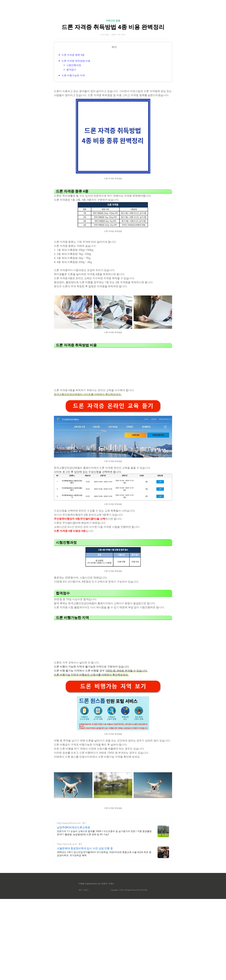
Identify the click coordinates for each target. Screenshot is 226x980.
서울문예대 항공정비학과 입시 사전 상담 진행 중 (85, 889)
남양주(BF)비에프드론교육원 (74, 868)
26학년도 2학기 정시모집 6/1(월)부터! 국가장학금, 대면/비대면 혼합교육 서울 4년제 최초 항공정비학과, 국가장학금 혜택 (104, 894)
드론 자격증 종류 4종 (73, 55)
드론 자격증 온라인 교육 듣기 (113, 446)
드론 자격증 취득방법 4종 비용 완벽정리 (113, 27)
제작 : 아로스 (84, 930)
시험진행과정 (74, 65)
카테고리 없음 (113, 21)
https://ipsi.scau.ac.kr (67, 884)
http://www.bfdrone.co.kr (69, 863)
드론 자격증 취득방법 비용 (76, 61)
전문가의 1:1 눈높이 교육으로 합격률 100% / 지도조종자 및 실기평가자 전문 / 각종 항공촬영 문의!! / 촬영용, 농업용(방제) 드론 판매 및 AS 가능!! (104, 873)
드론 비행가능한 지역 (73, 75)
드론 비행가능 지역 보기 (113, 727)
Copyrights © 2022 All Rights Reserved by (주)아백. (129, 930)
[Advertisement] (178, 493)
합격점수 (71, 70)
